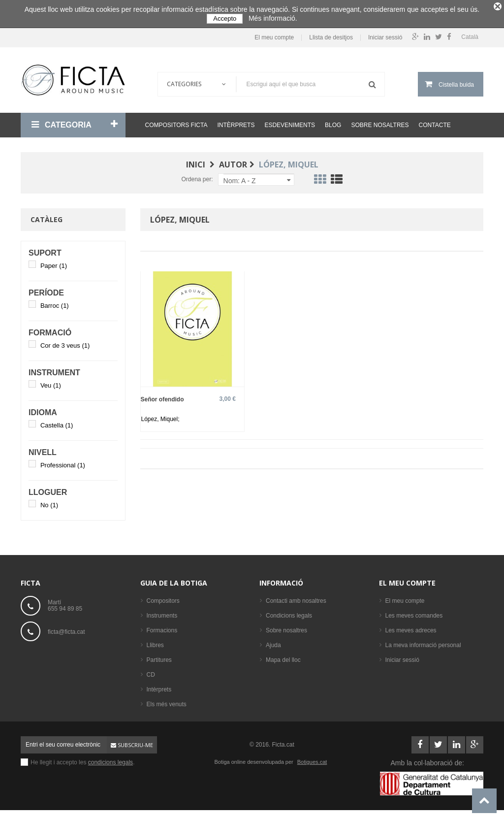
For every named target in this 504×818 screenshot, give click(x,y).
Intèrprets (236, 122)
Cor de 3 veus (65, 343)
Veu (51, 382)
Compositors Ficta (176, 122)
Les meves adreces (411, 627)
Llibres (155, 642)
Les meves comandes (414, 613)
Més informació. (273, 18)
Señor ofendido (162, 396)
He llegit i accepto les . (82, 759)
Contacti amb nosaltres (296, 598)
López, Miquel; (160, 416)
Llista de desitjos (331, 34)
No (49, 502)
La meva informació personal (423, 642)
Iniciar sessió (385, 34)
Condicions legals (289, 613)
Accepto (225, 18)
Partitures (159, 657)
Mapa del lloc (283, 657)
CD (151, 672)
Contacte (435, 122)
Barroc (55, 303)
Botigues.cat (312, 759)
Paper (54, 263)
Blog (333, 122)
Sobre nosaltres (380, 122)
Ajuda (273, 642)
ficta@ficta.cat (66, 628)
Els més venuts (167, 701)
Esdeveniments (290, 122)
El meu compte (274, 34)
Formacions (162, 627)
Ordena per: (197, 176)
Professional (63, 462)
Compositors (163, 598)
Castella (57, 422)
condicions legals (110, 759)
